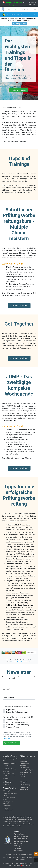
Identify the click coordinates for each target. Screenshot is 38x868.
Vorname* (7, 689)
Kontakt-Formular (20, 839)
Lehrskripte (23, 774)
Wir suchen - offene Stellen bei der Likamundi (19, 854)
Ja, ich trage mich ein (19, 24)
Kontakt (32, 863)
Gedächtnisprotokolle (9, 776)
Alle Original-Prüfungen (9, 763)
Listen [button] (20, 14)
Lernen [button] (13, 14)
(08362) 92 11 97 (20, 834)
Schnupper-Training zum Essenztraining (14, 5)
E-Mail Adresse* (9, 697)
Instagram (18, 846)
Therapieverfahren (12, 727)
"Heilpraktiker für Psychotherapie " (21, 662)
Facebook (18, 848)
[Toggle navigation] (35, 9)
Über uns (11, 865)
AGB (21, 863)
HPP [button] (16, 9)
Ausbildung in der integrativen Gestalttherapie (8, 804)
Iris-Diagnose (6, 785)
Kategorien (6, 765)
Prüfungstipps (24, 787)
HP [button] (10, 9)
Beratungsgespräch (21, 841)
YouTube (18, 843)
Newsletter (19, 850)
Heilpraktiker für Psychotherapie (17, 712)
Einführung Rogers (8, 791)
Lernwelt (22, 777)
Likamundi (27, 865)
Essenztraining (24, 759)
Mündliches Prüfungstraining (14, 2)
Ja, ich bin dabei (12, 743)
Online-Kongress (25, 789)
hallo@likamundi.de (21, 836)
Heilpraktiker (10, 710)
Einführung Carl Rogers (26, 770)
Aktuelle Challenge (25, 785)
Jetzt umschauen (19, 90)
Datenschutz (7, 738)
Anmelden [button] (25, 9)
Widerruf (26, 863)
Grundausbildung (12, 720)
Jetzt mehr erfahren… (19, 306)
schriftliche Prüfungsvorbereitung (17, 722)
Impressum (7, 863)
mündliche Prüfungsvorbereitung (17, 725)
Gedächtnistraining (25, 772)
